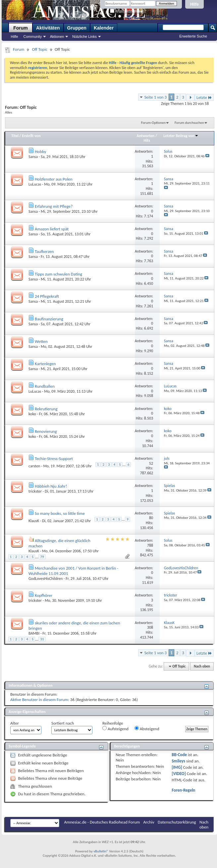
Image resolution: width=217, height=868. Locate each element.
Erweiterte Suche (193, 36)
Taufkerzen (44, 251)
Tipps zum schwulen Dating (58, 274)
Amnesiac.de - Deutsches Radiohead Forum (102, 822)
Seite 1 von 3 (156, 97)
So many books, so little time (60, 513)
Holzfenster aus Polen (54, 179)
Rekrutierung (46, 409)
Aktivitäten (48, 28)
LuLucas (35, 184)
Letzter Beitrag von (181, 136)
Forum (21, 28)
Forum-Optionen (153, 123)
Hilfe (194, 4)
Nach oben (202, 666)
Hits (147, 140)
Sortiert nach (63, 723)
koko (32, 414)
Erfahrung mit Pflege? (54, 206)
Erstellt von (31, 136)
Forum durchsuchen (189, 123)
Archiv (149, 822)
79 (42, 557)
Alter (15, 723)
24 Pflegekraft (47, 296)
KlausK (34, 521)
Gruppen (77, 28)
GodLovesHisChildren (46, 579)
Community (33, 37)
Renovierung (46, 431)
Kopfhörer (44, 595)
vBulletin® (101, 851)
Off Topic (39, 49)
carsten (34, 466)
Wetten (41, 341)
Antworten (145, 136)
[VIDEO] (179, 774)
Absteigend (147, 729)
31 (42, 639)
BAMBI (34, 633)
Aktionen (57, 37)
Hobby (40, 152)
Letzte (204, 97)
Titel (15, 136)
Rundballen (45, 386)
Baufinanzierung (49, 319)
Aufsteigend (115, 729)
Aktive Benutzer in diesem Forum (39, 700)
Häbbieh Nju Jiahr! (51, 486)
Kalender (104, 28)
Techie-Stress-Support (54, 459)
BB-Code (179, 755)
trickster (35, 491)
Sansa (33, 157)
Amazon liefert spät (52, 229)
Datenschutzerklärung (177, 822)
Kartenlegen (45, 364)
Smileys (178, 761)
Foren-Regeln (183, 790)
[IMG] (177, 767)
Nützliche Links (84, 37)
